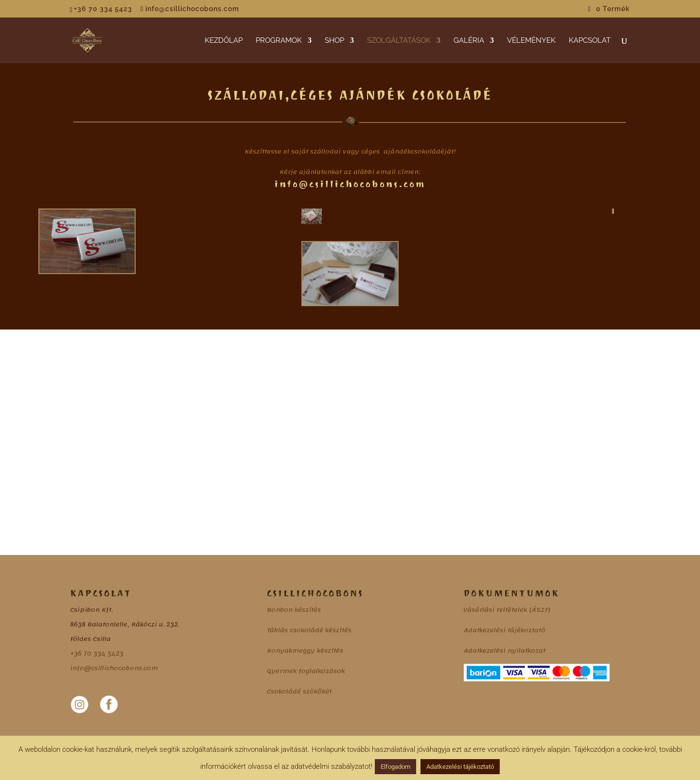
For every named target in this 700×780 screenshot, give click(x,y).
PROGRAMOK (279, 41)
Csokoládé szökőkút (299, 692)
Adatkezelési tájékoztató (505, 630)
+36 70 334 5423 (97, 654)
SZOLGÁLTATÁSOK (399, 41)
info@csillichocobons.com (114, 668)
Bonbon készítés (294, 610)
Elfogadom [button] (395, 767)
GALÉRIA (469, 41)
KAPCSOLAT (590, 41)
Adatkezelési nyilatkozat (505, 651)
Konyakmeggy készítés (305, 651)
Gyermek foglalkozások (306, 671)
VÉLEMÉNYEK (531, 41)
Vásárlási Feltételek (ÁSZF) (507, 610)
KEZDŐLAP (224, 41)
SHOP (334, 41)
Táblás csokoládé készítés (309, 630)
